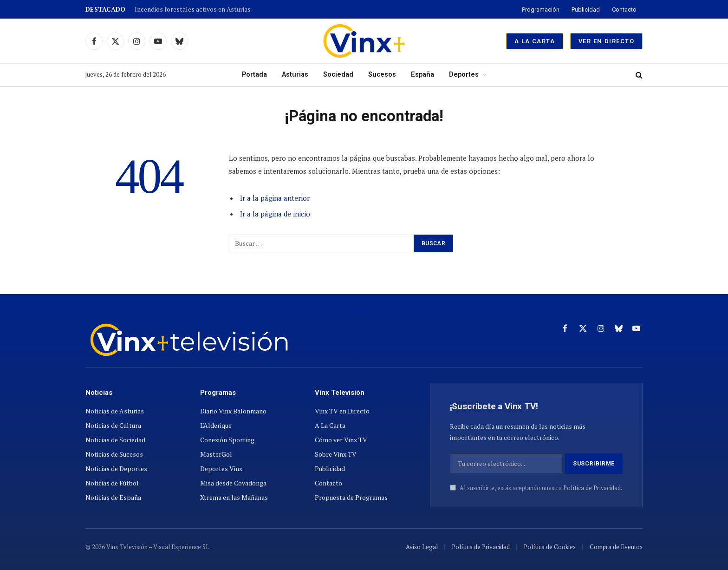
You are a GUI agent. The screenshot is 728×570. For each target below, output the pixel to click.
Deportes (464, 75)
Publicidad (586, 10)
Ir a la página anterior (275, 198)
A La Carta (535, 41)
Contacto (624, 10)
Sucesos (382, 75)
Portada (254, 75)
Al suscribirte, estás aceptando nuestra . (536, 488)
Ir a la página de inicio (275, 214)
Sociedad (338, 75)
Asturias (295, 75)
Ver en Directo (606, 41)
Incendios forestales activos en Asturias (193, 10)
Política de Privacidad (592, 488)
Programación (541, 10)
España (422, 75)
